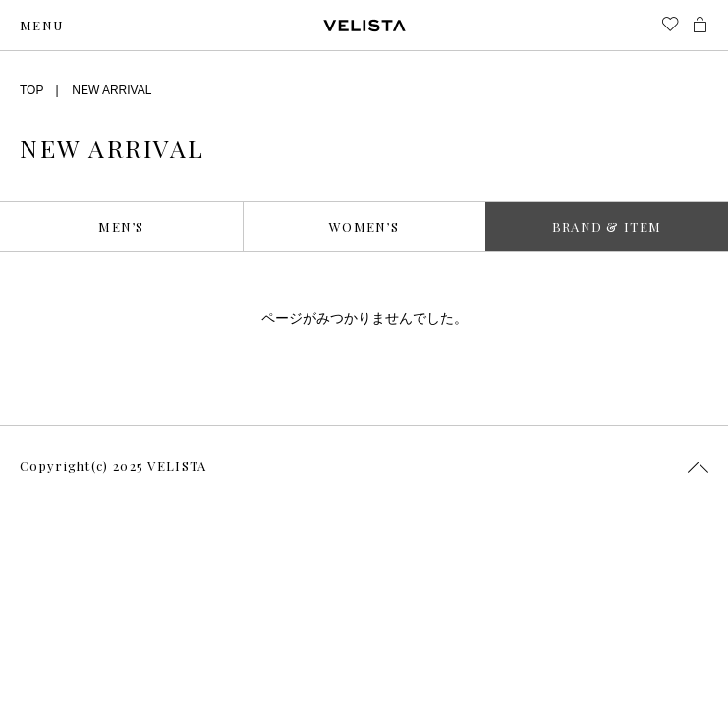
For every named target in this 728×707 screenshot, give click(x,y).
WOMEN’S (364, 226)
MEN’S (121, 226)
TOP (31, 90)
